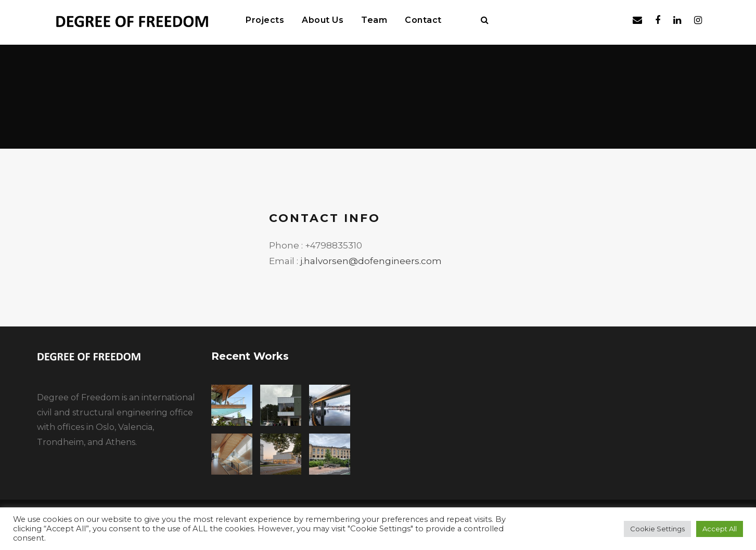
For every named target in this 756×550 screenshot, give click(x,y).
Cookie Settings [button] (657, 529)
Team (374, 20)
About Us (323, 20)
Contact (423, 20)
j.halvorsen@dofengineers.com (371, 261)
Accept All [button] (720, 529)
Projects (265, 20)
